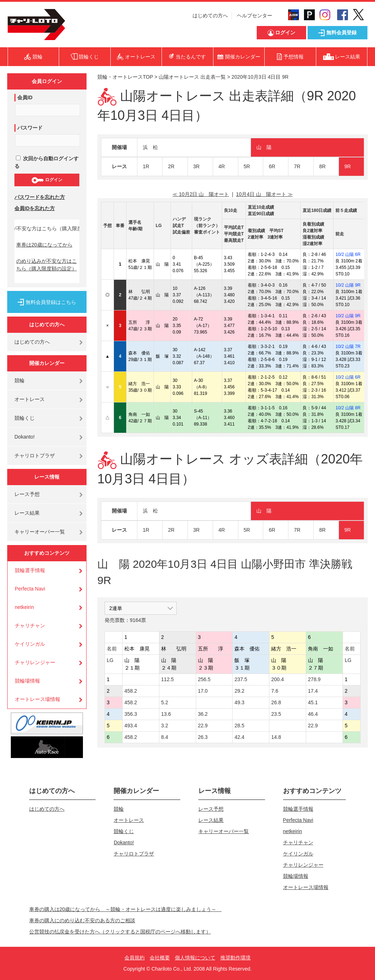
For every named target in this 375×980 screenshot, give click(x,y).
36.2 (203, 714)
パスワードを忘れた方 (40, 197)
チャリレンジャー (35, 662)
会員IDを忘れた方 (35, 208)
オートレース (30, 399)
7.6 (275, 691)
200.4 (277, 679)
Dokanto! (25, 437)
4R (222, 166)
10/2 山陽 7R (348, 347)
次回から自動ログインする (47, 162)
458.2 (131, 691)
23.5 (276, 714)
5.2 (165, 702)
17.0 (203, 691)
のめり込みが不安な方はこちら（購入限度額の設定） (47, 265)
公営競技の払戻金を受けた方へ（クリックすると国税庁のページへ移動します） (120, 932)
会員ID (25, 97)
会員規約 (134, 958)
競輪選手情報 (30, 570)
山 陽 (264, 147)
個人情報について (195, 958)
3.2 (165, 726)
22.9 (203, 726)
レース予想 (27, 494)
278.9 (314, 679)
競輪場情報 (27, 681)
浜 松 (150, 147)
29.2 (239, 691)
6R (272, 166)
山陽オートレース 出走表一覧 (192, 77)
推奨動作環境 (235, 958)
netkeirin (24, 607)
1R (146, 166)
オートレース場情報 (37, 699)
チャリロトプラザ (35, 456)
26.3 (203, 737)
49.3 (239, 702)
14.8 (276, 737)
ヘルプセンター (255, 16)
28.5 (239, 726)
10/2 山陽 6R (348, 254)
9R (348, 166)
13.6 (166, 714)
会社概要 (160, 958)
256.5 (204, 679)
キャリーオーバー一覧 (40, 532)
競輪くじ (25, 418)
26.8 (276, 702)
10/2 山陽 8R (348, 408)
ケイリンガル (30, 644)
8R (322, 166)
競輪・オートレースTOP (125, 77)
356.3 (131, 714)
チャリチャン (30, 626)
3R (197, 166)
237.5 (241, 679)
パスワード (30, 128)
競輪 (19, 380)
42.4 (239, 737)
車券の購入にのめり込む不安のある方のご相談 (82, 920)
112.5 (167, 679)
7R (297, 166)
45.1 (313, 702)
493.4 (131, 726)
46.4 (313, 714)
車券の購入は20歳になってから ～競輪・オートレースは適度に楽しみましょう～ (125, 909)
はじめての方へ (210, 16)
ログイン (47, 180)
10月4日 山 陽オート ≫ (264, 194)
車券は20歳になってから (44, 245)
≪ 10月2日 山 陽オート (201, 194)
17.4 (313, 691)
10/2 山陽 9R (348, 285)
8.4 (165, 737)
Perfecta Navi (30, 589)
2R (171, 166)
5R (247, 166)
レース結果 (27, 513)
